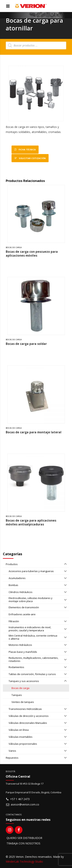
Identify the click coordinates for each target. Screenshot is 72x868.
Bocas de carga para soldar (26, 344)
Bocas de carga (14, 247)
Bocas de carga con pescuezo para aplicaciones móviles (32, 254)
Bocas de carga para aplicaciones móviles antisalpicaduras (31, 522)
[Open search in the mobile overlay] (36, 45)
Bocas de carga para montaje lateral (34, 432)
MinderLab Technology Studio (24, 862)
